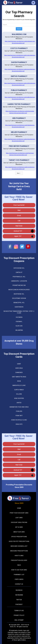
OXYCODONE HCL (19, 268)
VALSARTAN (19, 330)
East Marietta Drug (19, 377)
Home (19, 508)
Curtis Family (19, 390)
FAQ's (19, 565)
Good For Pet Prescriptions (19, 541)
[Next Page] (19, 173)
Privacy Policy (19, 615)
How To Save (19, 556)
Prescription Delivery (19, 560)
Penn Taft (19, 416)
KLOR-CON (19, 326)
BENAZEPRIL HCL (19, 303)
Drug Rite (19, 424)
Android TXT (18, 231)
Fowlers (19, 411)
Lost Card (19, 518)
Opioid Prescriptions (19, 537)
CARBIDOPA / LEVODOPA (19, 281)
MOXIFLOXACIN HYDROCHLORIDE (19, 290)
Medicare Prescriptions (19, 551)
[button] (33, 3)
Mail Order (19, 226)
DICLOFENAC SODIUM (19, 298)
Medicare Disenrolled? (19, 546)
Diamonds (19, 372)
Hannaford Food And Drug (19, 407)
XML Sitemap (19, 620)
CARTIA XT (19, 272)
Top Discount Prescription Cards (19, 355)
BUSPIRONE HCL (19, 294)
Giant (19, 364)
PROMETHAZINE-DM (19, 285)
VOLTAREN (19, 317)
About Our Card (19, 532)
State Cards (19, 579)
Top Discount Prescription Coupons (19, 259)
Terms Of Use (19, 611)
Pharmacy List (19, 575)
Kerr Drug (19, 368)
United (19, 403)
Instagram (19, 595)
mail (19, 210)
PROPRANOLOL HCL (19, 277)
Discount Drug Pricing (19, 522)
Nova (19, 381)
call (19, 221)
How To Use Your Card (19, 570)
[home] (13, 3)
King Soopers (19, 398)
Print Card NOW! (19, 205)
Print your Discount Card (19, 513)
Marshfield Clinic (19, 385)
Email (19, 215)
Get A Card (19, 527)
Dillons (19, 394)
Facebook (19, 590)
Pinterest (19, 604)
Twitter (19, 600)
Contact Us (19, 584)
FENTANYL (19, 322)
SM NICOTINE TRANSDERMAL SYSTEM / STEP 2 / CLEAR (19, 312)
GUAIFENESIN (19, 307)
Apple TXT (18, 236)
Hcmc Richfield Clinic (19, 420)
